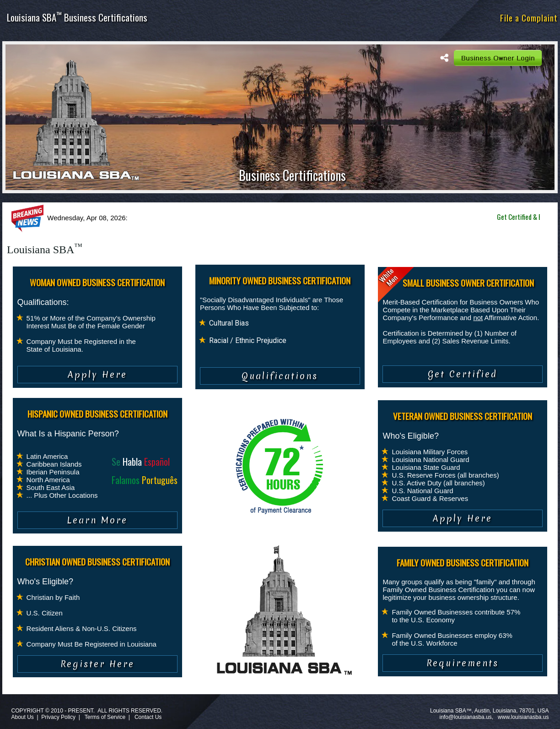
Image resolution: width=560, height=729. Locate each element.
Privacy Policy (58, 717)
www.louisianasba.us (523, 717)
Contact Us (148, 717)
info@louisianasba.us (466, 717)
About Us (22, 717)
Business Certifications (292, 175)
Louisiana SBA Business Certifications (77, 17)
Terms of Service (105, 717)
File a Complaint (529, 17)
